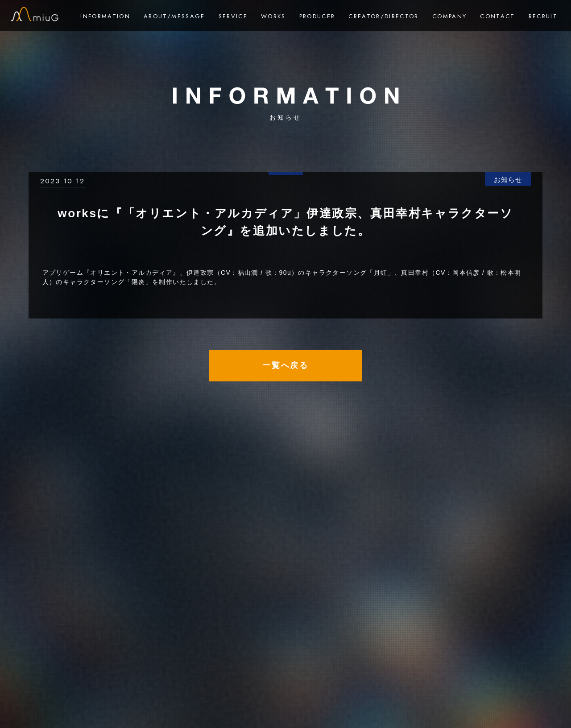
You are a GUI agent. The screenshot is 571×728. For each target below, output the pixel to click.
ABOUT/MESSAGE (174, 16)
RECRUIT (543, 16)
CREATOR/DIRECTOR (383, 16)
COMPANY (449, 16)
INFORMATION (105, 16)
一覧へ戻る (285, 365)
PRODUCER (317, 16)
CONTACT (497, 16)
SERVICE (233, 16)
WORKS (273, 16)
